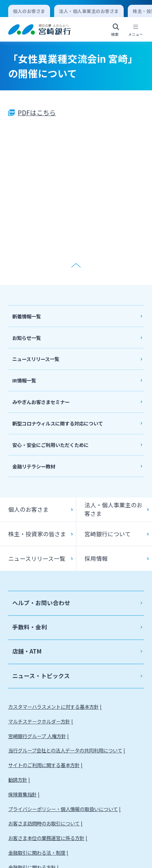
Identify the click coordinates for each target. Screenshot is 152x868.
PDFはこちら (37, 112)
